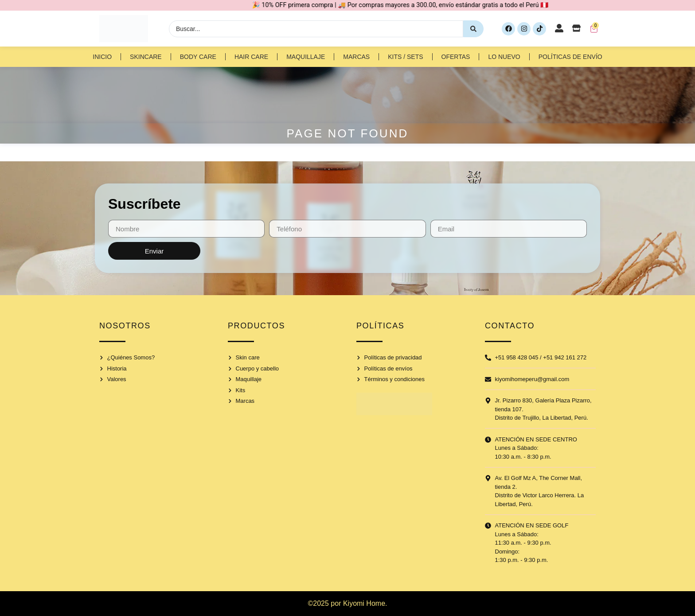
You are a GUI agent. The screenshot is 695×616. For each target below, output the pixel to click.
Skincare (146, 57)
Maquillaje (306, 57)
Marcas (356, 57)
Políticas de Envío (570, 57)
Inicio (102, 57)
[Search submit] (473, 29)
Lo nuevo (504, 57)
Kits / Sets (405, 57)
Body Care (198, 57)
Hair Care (251, 57)
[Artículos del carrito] (594, 29)
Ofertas (456, 57)
